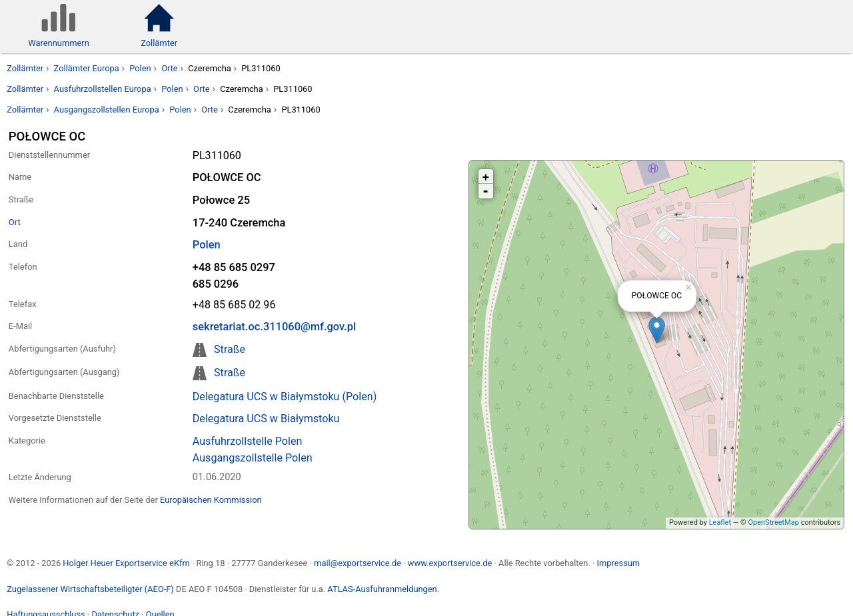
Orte (170, 68)
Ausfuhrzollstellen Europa (103, 89)
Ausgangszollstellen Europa (107, 110)
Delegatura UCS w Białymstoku (266, 419)
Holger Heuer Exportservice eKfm (126, 563)
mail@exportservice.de (358, 563)
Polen (140, 68)
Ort (15, 222)
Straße (230, 349)
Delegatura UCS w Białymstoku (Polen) (285, 397)
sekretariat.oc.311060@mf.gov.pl (274, 327)
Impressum (618, 563)
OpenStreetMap (773, 522)
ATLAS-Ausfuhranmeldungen (382, 589)
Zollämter (25, 68)
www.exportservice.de (450, 563)
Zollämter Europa (87, 68)
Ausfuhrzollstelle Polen (248, 441)
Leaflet (720, 522)
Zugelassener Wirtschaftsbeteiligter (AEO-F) (90, 589)
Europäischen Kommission (211, 500)
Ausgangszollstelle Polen (253, 458)
